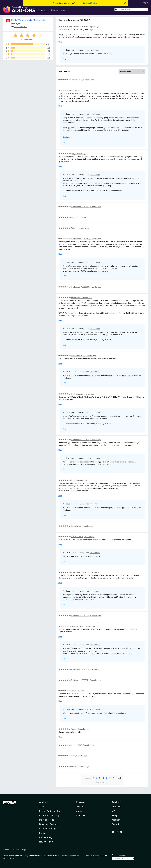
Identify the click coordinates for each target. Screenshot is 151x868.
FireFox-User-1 (77, 537)
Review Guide (46, 842)
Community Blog (47, 829)
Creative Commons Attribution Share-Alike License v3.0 (83, 856)
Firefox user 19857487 (80, 207)
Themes (54, 10)
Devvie (74, 90)
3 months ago (89, 80)
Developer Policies (48, 824)
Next (119, 778)
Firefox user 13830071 (80, 680)
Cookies (15, 850)
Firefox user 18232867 (80, 27)
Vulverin (74, 766)
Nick (73, 217)
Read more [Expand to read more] (67, 137)
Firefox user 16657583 (80, 239)
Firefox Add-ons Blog (50, 811)
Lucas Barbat (76, 526)
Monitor (116, 820)
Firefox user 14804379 (80, 572)
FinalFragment (77, 394)
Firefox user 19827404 (80, 440)
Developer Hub (47, 820)
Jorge (74, 691)
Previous (87, 778)
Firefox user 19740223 (80, 616)
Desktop (80, 807)
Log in (146, 3)
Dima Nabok (21, 27)
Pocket (115, 824)
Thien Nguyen (77, 80)
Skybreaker (76, 298)
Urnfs (73, 756)
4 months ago (81, 154)
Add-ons (44, 802)
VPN (114, 811)
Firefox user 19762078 (80, 669)
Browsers (117, 807)
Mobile (79, 811)
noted (25, 856)
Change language (119, 855)
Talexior (74, 228)
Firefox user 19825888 (80, 287)
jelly (73, 154)
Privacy (6, 850)
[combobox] (131, 9)
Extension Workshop (49, 815)
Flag (60, 42)
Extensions (43, 10)
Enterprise (80, 815)
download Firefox (90, 3)
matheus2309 (77, 745)
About (42, 807)
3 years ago (95, 27)
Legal (24, 850)
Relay (115, 815)
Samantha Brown (78, 356)
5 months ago (88, 526)
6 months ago (95, 680)
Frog (73, 480)
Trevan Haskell (77, 626)
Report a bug (46, 837)
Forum (42, 833)
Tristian (74, 729)
